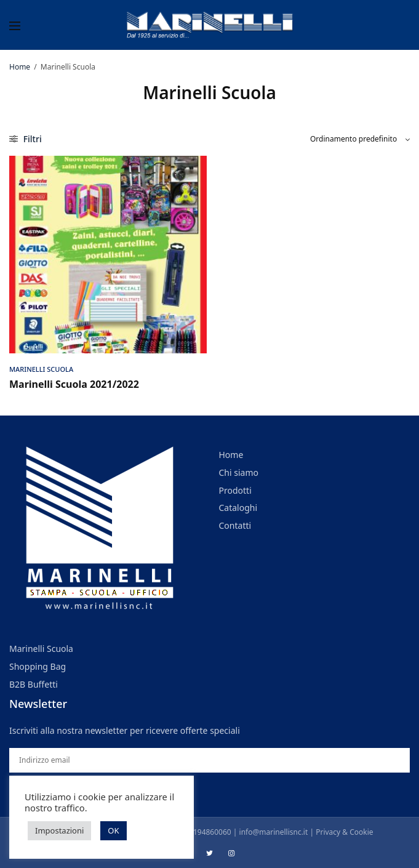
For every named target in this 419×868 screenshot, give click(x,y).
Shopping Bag (38, 666)
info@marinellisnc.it (274, 832)
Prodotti (235, 490)
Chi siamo (239, 472)
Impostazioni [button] (59, 830)
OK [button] (113, 830)
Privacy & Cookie (344, 832)
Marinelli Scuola (41, 369)
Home (20, 67)
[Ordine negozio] (360, 139)
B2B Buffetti (34, 684)
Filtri (26, 139)
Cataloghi (238, 508)
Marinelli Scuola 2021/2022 (74, 384)
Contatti (235, 525)
